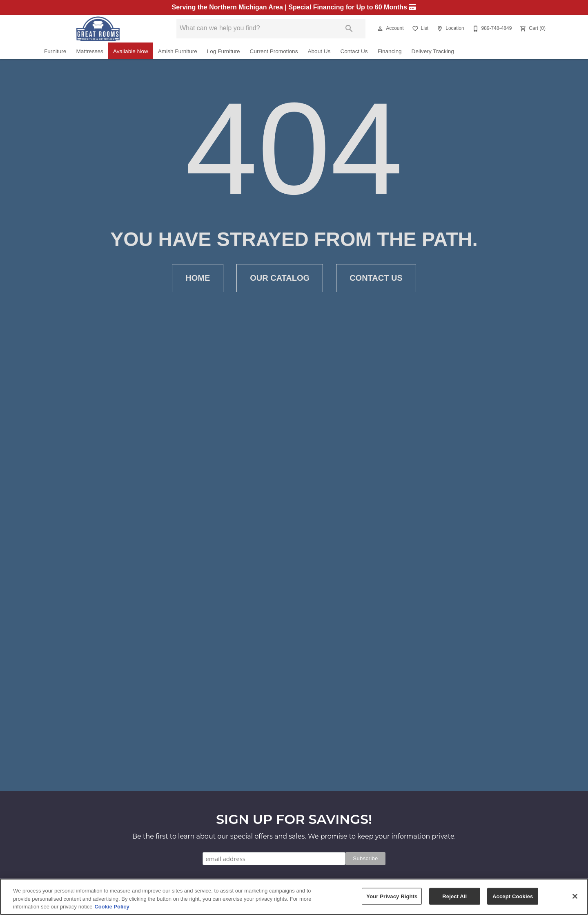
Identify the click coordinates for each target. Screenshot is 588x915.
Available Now (131, 51)
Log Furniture (224, 51)
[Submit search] (349, 29)
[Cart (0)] (532, 29)
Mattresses (89, 51)
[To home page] (98, 29)
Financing (390, 51)
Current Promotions (274, 51)
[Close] (575, 896)
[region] (294, 897)
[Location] (449, 29)
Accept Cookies (513, 896)
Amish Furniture (178, 51)
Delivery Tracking (433, 51)
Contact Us (354, 51)
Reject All (454, 896)
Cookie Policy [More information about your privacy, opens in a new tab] (112, 907)
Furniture (55, 51)
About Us (319, 51)
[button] (380, 29)
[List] (420, 29)
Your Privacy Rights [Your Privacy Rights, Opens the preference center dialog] (392, 896)
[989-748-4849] (491, 29)
